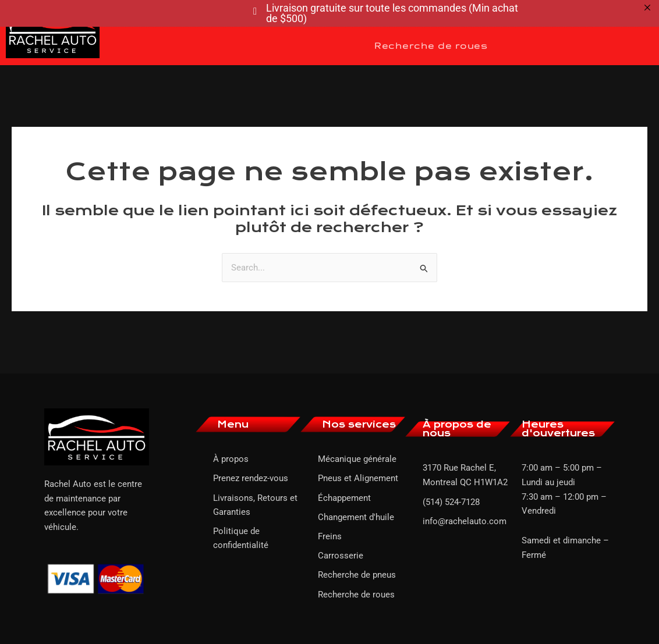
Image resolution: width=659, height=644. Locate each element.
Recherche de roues (431, 46)
